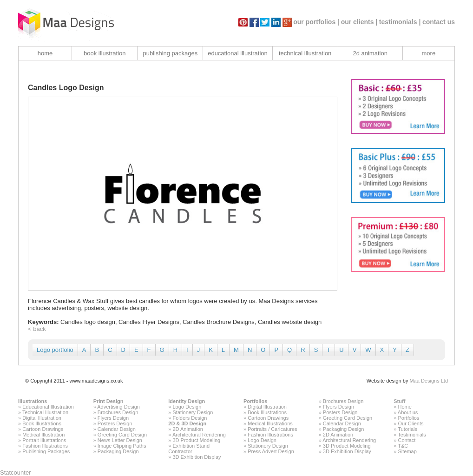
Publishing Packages (46, 451)
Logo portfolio (55, 350)
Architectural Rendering (199, 435)
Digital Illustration (42, 418)
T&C (403, 446)
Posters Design (115, 423)
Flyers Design (113, 418)
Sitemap (407, 451)
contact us (439, 22)
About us (408, 412)
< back (37, 329)
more (429, 53)
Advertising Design (118, 407)
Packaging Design (118, 451)
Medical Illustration (43, 435)
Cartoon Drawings (43, 429)
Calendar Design (117, 429)
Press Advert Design (271, 451)
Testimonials (412, 435)
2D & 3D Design (187, 423)
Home (404, 407)
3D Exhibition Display (197, 457)
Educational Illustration (48, 407)
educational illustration (238, 53)
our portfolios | (316, 22)
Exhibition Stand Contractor (189, 449)
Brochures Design (118, 412)
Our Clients (411, 423)
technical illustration (305, 53)
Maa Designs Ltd (429, 381)
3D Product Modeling (197, 440)
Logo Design (187, 407)
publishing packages (170, 53)
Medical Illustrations (270, 423)
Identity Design (187, 401)
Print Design (108, 401)
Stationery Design (193, 412)
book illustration (105, 53)
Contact (407, 440)
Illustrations (33, 401)
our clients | (359, 22)
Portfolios (255, 401)
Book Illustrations (42, 423)
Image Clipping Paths (122, 446)
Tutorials (407, 429)
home (45, 53)
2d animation (370, 53)
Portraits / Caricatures (272, 429)
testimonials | (400, 22)
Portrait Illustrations (44, 440)
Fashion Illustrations (45, 446)
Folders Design (190, 418)
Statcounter (16, 473)
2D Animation (188, 429)
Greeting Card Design (122, 435)
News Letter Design (120, 440)
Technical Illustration (45, 412)
